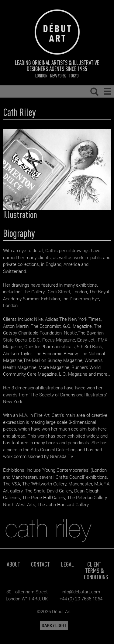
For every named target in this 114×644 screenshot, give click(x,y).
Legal (67, 564)
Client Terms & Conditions (96, 570)
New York (58, 75)
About (14, 564)
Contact (40, 564)
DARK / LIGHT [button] (54, 625)
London (41, 75)
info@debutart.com (81, 592)
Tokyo (74, 75)
